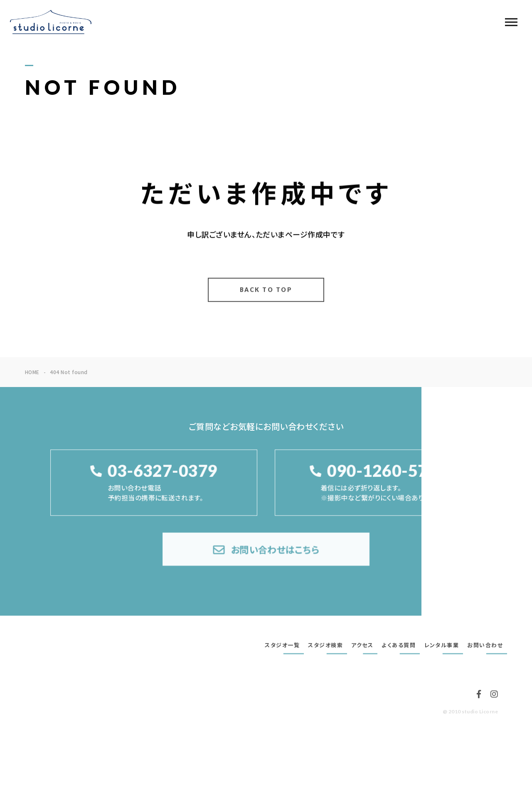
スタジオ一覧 (282, 645)
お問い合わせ (485, 645)
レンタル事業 (441, 645)
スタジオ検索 (325, 645)
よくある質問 (399, 645)
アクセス (362, 645)
